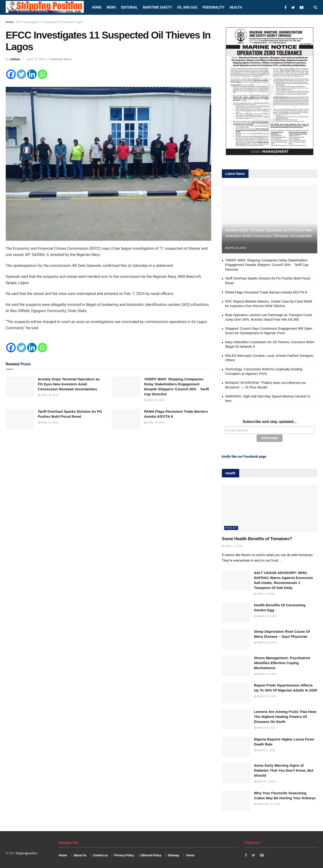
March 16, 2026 (265, 673)
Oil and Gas (187, 7)
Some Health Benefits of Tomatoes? (257, 538)
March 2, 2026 (265, 781)
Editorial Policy (151, 855)
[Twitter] (21, 74)
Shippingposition (26, 853)
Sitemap (174, 855)
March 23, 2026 (265, 616)
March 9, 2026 (265, 727)
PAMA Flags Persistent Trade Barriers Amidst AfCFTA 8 (266, 292)
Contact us (100, 855)
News (111, 7)
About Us (80, 855)
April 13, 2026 (232, 546)
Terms (190, 855)
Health (236, 7)
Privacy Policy (124, 855)
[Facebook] (11, 74)
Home (97, 7)
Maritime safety (157, 7)
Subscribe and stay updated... (270, 422)
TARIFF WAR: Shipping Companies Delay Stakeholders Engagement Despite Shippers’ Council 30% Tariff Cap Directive (267, 265)
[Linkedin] (32, 74)
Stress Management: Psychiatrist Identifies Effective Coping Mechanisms (282, 662)
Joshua (15, 59)
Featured (56, 59)
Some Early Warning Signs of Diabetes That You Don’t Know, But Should (284, 770)
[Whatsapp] (42, 74)
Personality (213, 7)
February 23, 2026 (267, 803)
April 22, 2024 (36, 59)
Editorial (129, 7)
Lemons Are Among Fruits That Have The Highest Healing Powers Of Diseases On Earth (285, 716)
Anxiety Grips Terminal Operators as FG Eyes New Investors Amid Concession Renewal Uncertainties (70, 384)
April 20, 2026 (48, 395)
